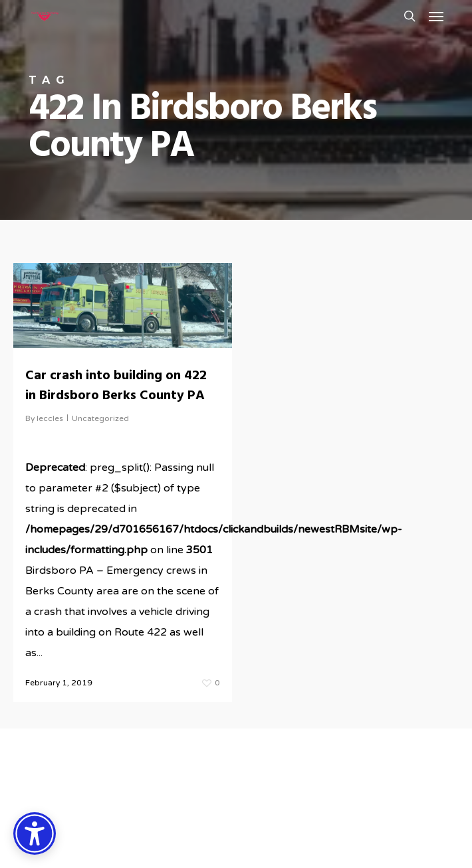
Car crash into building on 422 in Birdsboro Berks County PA (116, 386)
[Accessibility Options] (35, 833)
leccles (50, 418)
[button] (436, 16)
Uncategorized (100, 418)
